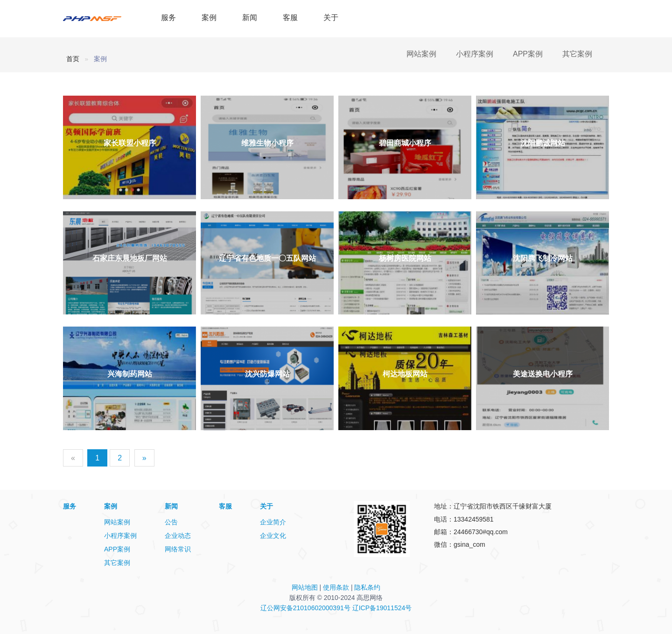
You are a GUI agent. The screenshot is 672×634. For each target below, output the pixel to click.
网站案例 (421, 54)
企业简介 (273, 522)
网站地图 (305, 587)
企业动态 (178, 536)
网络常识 (178, 549)
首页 (73, 59)
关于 (331, 17)
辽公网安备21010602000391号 (305, 608)
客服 (290, 17)
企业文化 (273, 536)
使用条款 (336, 587)
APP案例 (528, 54)
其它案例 (577, 54)
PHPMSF (101, 19)
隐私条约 (367, 587)
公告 (171, 522)
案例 (209, 17)
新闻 (250, 17)
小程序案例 (475, 54)
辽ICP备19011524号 (382, 608)
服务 (168, 17)
